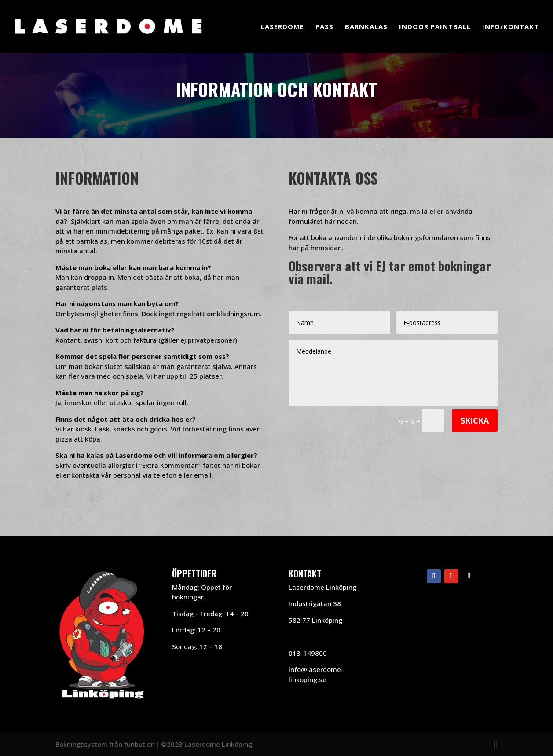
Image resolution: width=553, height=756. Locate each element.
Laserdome (282, 27)
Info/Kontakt (511, 27)
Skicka (475, 420)
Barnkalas (366, 27)
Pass (324, 27)
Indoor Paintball (435, 27)
